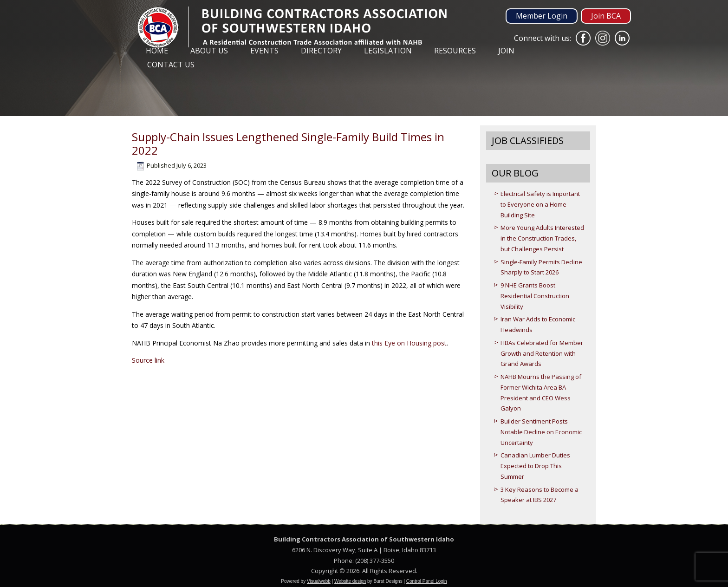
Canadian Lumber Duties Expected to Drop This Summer (535, 466)
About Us (209, 51)
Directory (321, 51)
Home (157, 51)
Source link (148, 360)
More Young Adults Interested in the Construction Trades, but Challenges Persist (542, 238)
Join (506, 51)
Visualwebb (319, 581)
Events (264, 51)
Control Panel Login (427, 581)
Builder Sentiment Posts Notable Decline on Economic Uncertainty (541, 432)
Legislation (388, 51)
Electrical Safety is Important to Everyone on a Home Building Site (540, 204)
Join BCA (606, 16)
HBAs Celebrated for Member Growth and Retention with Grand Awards (542, 353)
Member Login (542, 16)
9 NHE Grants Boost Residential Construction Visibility (535, 296)
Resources (455, 51)
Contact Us (171, 65)
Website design (350, 581)
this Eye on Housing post (409, 343)
